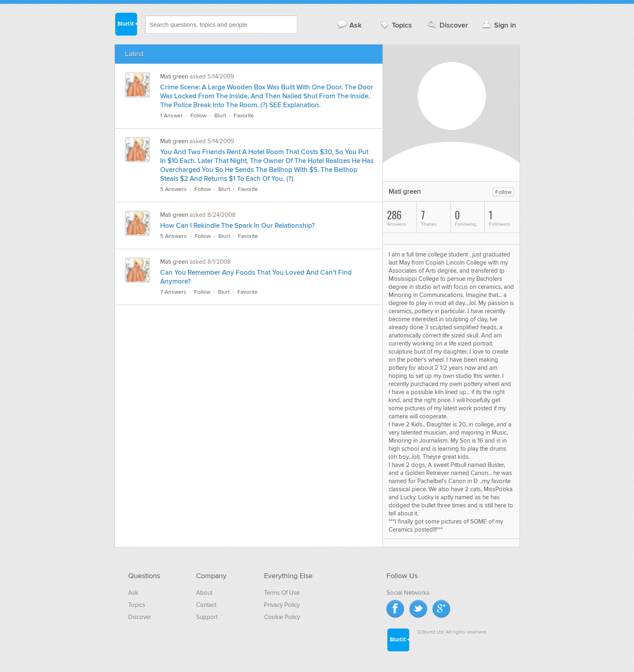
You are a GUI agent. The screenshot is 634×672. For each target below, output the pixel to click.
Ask (349, 25)
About (204, 593)
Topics (395, 25)
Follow (199, 116)
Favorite (244, 116)
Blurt (220, 116)
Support (207, 617)
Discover (447, 25)
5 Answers (173, 189)
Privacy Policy (282, 605)
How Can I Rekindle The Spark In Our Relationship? (238, 226)
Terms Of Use (282, 593)
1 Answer (171, 116)
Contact (206, 605)
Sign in (498, 25)
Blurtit (126, 24)
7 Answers (173, 292)
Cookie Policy (282, 617)
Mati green (174, 76)
